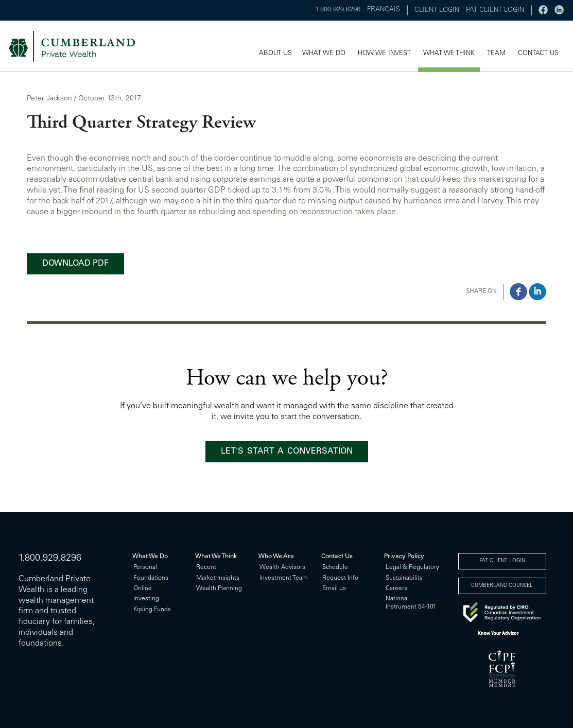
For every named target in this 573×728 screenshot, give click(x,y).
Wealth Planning (219, 588)
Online (143, 588)
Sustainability (404, 578)
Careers (396, 588)
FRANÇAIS (384, 10)
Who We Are (276, 557)
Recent (206, 567)
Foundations (151, 578)
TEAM (496, 54)
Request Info (340, 578)
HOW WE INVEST (384, 54)
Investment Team (284, 578)
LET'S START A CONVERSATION (287, 452)
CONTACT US (538, 54)
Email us (334, 588)
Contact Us (337, 557)
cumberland (79, 46)
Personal (145, 567)
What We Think (216, 557)
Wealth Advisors (282, 567)
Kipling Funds (152, 610)
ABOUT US (275, 54)
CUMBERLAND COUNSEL (502, 586)
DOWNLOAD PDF (75, 264)
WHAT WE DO (324, 54)
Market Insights (218, 578)
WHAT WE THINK (449, 54)
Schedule (335, 567)
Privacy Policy (404, 557)
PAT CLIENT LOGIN (495, 11)
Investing (146, 599)
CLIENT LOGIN (437, 11)
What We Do (150, 557)
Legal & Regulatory (412, 567)
